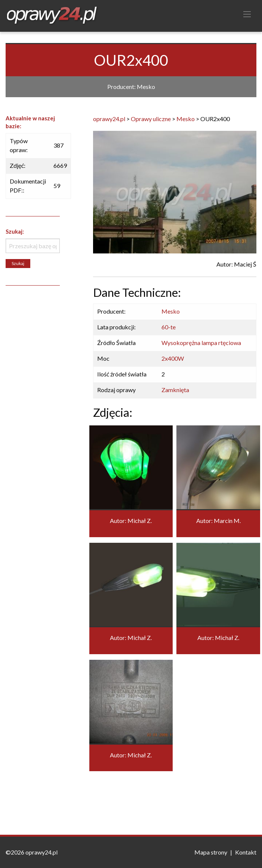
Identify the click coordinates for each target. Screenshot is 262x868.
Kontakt (246, 852)
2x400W (173, 358)
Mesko (171, 311)
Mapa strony (211, 852)
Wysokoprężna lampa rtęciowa (201, 343)
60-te (169, 327)
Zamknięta (175, 390)
